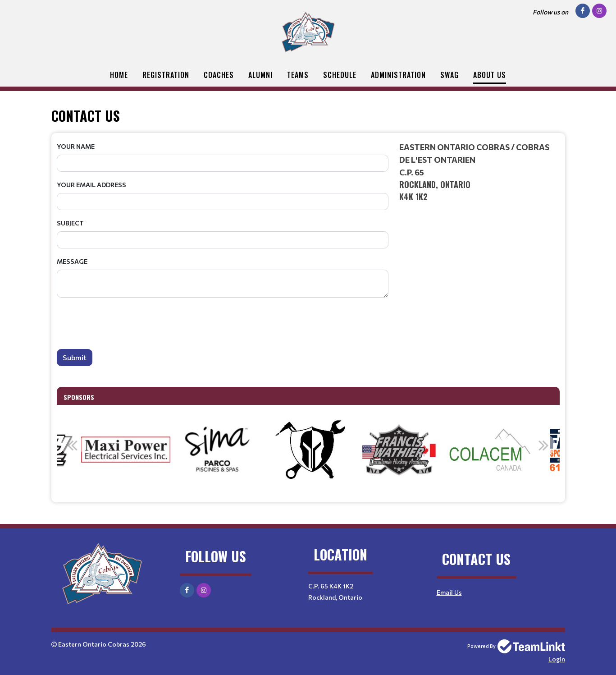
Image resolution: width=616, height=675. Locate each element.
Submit (75, 357)
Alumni (260, 75)
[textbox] (479, 172)
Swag (449, 75)
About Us (490, 75)
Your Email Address (91, 185)
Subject (70, 223)
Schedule (340, 75)
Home (119, 75)
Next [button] (544, 445)
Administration (398, 75)
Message (72, 261)
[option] (126, 450)
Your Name (76, 146)
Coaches (219, 75)
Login (557, 659)
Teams (298, 75)
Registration (166, 75)
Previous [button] (73, 445)
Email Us (449, 592)
